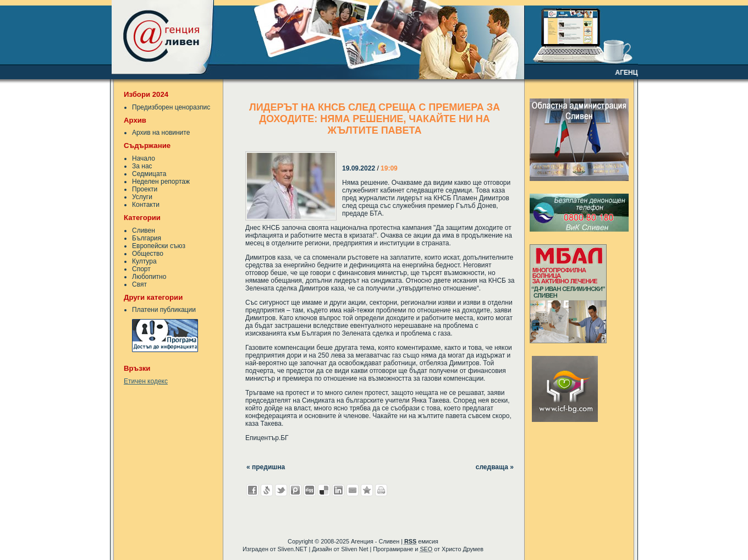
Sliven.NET (293, 549)
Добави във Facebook (252, 490)
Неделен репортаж (161, 182)
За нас (142, 166)
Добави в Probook (295, 490)
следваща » (495, 467)
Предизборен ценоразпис (171, 107)
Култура (144, 261)
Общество (148, 254)
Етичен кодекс (146, 381)
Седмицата (149, 174)
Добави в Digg (310, 490)
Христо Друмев (463, 549)
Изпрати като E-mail (353, 490)
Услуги (142, 197)
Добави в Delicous (324, 490)
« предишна (266, 467)
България (147, 238)
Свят (139, 284)
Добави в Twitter (281, 490)
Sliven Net (354, 549)
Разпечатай (381, 490)
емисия (421, 541)
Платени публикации (164, 310)
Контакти (146, 205)
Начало (144, 158)
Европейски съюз (159, 246)
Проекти (145, 189)
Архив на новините (161, 133)
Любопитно (149, 277)
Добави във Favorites (367, 490)
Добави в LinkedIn (338, 490)
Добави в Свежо (267, 490)
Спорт (141, 269)
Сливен (144, 230)
